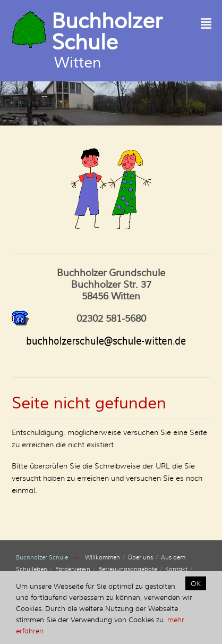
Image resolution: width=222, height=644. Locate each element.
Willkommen (103, 557)
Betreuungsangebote (128, 569)
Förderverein (73, 569)
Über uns (140, 557)
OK (196, 583)
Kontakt (176, 569)
